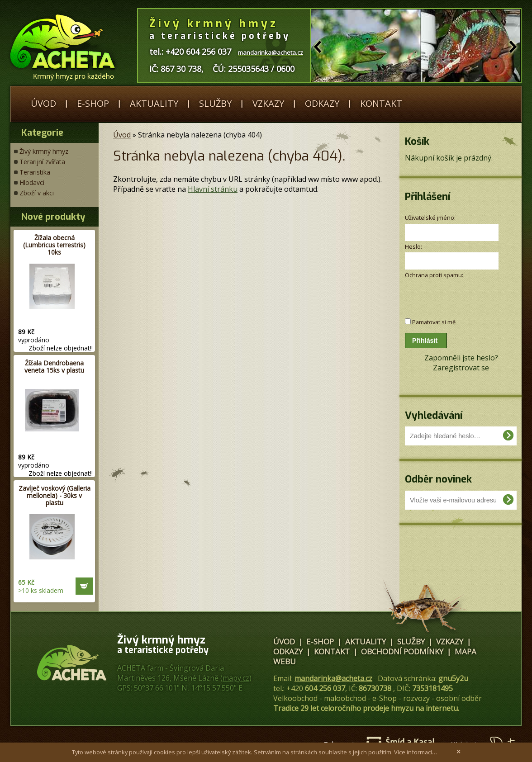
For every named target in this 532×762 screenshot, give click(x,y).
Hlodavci (32, 182)
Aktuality (154, 103)
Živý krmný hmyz (44, 151)
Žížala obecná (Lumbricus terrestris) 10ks (54, 245)
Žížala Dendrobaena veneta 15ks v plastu (54, 367)
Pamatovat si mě (434, 322)
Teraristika (35, 172)
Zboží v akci (37, 193)
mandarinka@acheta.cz (333, 678)
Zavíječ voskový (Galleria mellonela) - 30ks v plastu (55, 495)
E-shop (93, 103)
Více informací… (416, 752)
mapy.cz (236, 678)
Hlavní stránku (213, 189)
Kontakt (381, 103)
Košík (417, 141)
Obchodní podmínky (402, 651)
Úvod (43, 103)
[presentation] (453, 294)
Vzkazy (268, 103)
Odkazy (322, 103)
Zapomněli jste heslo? (461, 358)
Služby (215, 103)
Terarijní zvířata (42, 162)
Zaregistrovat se (461, 368)
